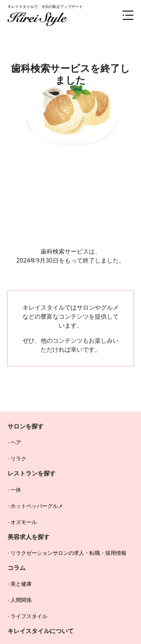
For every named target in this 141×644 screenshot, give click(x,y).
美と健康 (21, 584)
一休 (16, 490)
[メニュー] (122, 15)
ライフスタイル (29, 616)
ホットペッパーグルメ (37, 506)
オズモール (24, 522)
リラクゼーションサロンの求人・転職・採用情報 (68, 553)
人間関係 (21, 600)
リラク (18, 458)
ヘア (16, 442)
